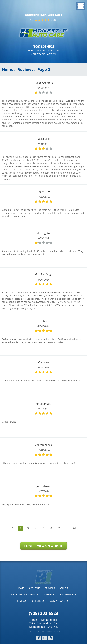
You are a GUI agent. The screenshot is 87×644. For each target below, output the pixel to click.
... (67, 528)
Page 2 (44, 69)
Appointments (67, 594)
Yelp (51, 638)
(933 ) (54, 20)
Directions (38, 601)
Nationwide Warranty (25, 594)
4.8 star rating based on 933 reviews (45, 631)
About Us (34, 588)
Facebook (39, 638)
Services (50, 588)
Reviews (25, 69)
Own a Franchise (60, 601)
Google (45, 638)
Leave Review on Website (43, 546)
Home (8, 69)
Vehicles (65, 588)
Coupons (48, 594)
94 (74, 528)
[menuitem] (21, 588)
